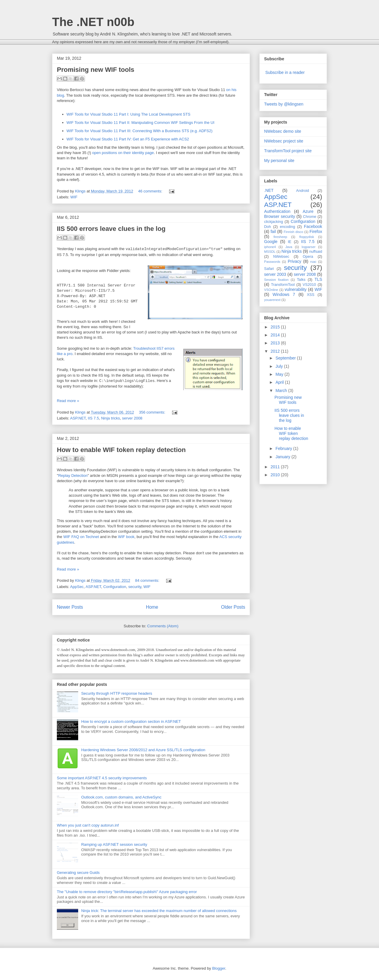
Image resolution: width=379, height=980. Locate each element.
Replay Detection (73, 476)
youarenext (272, 300)
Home (152, 607)
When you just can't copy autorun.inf (88, 825)
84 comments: (148, 580)
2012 (276, 351)
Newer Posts (70, 607)
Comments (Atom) (163, 626)
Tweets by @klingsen (284, 104)
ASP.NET (78, 418)
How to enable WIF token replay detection (121, 450)
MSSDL (270, 252)
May (280, 374)
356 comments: (153, 412)
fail (273, 231)
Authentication (277, 211)
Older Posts (233, 607)
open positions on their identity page (123, 153)
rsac (313, 262)
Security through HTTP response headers (117, 693)
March (282, 391)
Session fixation (276, 280)
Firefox (316, 231)
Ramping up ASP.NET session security (114, 844)
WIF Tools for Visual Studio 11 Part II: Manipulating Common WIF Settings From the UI (141, 123)
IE (290, 242)
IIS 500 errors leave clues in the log (111, 229)
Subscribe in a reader (285, 72)
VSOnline (271, 290)
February (284, 448)
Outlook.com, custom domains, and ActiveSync (121, 797)
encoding (287, 227)
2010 (276, 475)
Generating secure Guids (78, 873)
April (280, 382)
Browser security (280, 216)
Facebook (313, 226)
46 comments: (151, 191)
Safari (269, 269)
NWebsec (281, 257)
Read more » (68, 401)
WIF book (126, 537)
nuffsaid (316, 252)
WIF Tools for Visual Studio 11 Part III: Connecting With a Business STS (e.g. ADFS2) (140, 131)
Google (271, 242)
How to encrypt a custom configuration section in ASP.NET (131, 721)
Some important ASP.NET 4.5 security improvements (102, 778)
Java (289, 247)
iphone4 (270, 247)
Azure (308, 211)
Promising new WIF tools (96, 70)
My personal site (279, 161)
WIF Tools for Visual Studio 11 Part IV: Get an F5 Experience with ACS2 (128, 139)
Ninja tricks (110, 418)
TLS (318, 279)
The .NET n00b (93, 22)
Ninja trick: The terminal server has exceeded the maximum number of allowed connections (159, 911)
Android (302, 191)
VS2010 (309, 285)
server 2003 (275, 274)
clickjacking (274, 222)
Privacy (295, 261)
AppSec (77, 587)
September (286, 358)
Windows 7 (284, 294)
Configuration (115, 587)
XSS (310, 295)
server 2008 (132, 418)
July (280, 366)
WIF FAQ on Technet (81, 537)
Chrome (310, 217)
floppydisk (307, 237)
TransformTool (283, 285)
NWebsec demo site (283, 131)
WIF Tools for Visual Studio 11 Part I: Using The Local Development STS (129, 114)
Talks (301, 280)
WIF (74, 197)
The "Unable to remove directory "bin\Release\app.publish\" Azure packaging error (127, 892)
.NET (269, 190)
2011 (276, 467)
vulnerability (296, 289)
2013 (276, 343)
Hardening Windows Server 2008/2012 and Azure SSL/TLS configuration (143, 750)
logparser (309, 247)
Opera (308, 257)
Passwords (272, 262)
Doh (268, 227)
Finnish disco (293, 232)
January (283, 457)
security (135, 587)
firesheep (280, 237)
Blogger (219, 968)
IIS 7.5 (94, 418)
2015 (276, 327)
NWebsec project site (284, 141)
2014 (276, 335)
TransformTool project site (288, 151)
